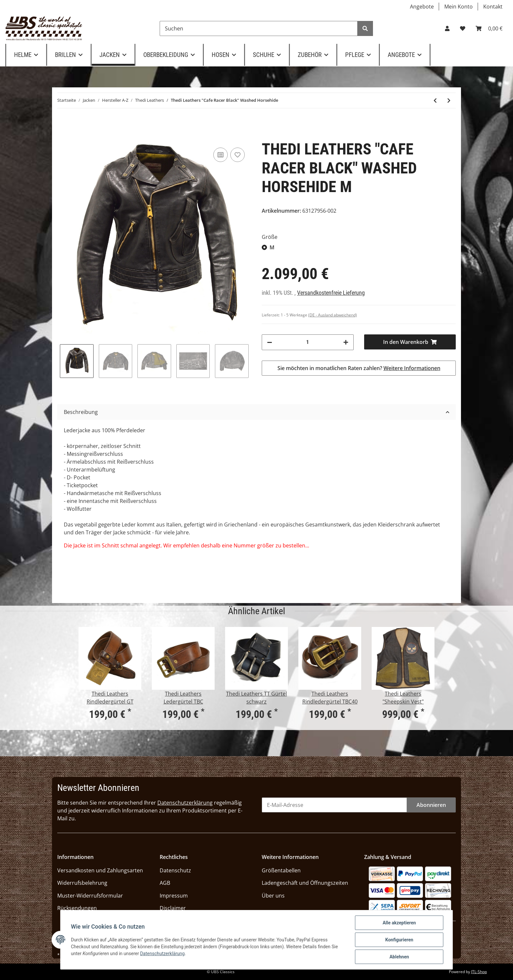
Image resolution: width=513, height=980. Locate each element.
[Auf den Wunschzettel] (238, 155)
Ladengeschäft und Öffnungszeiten (305, 883)
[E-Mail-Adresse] (334, 805)
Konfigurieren (399, 940)
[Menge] (308, 342)
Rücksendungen (77, 908)
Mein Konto (459, 7)
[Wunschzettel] (463, 28)
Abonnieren (431, 805)
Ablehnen (399, 957)
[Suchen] (259, 28)
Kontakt (493, 7)
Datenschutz (175, 870)
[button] (447, 28)
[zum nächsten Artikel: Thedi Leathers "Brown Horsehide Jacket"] (449, 100)
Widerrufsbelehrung (82, 883)
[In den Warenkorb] (410, 342)
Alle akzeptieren (399, 923)
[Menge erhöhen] (346, 342)
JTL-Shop (479, 972)
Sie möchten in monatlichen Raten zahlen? (359, 368)
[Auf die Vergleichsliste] (221, 155)
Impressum (174, 896)
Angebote (422, 7)
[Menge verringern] (270, 342)
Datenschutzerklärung (185, 803)
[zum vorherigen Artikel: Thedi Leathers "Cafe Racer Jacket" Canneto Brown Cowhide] (435, 100)
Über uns (273, 896)
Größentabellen (281, 870)
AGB (165, 883)
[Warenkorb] (489, 28)
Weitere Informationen (412, 368)
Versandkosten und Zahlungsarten (100, 870)
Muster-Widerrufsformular (90, 896)
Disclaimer (173, 908)
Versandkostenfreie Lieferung (331, 293)
